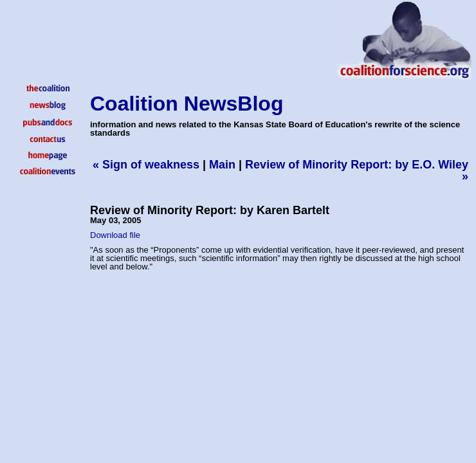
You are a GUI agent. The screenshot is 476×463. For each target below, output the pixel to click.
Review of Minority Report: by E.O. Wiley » (357, 170)
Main (222, 165)
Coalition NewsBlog (187, 104)
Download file (115, 235)
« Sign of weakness (146, 165)
